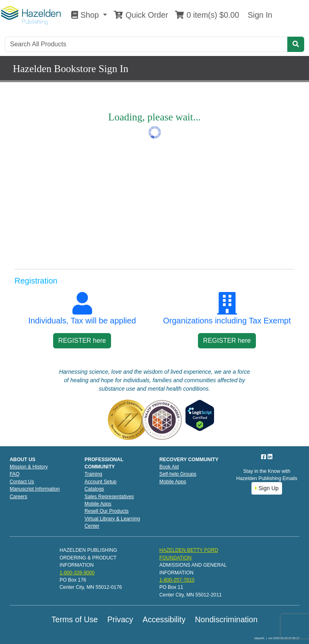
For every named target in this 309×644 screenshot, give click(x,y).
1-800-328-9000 (77, 573)
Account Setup (101, 482)
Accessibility (164, 619)
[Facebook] (264, 457)
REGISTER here (82, 341)
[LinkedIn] (270, 457)
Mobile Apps (98, 504)
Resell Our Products (107, 511)
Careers (19, 497)
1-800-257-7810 (177, 580)
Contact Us (22, 482)
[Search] (146, 44)
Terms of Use (75, 619)
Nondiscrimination (226, 619)
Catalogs (94, 489)
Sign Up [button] (267, 488)
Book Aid (169, 467)
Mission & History (29, 467)
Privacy (120, 619)
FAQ (15, 474)
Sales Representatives (109, 497)
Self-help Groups (178, 474)
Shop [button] (86, 15)
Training (93, 474)
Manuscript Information (35, 489)
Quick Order (141, 15)
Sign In (259, 15)
